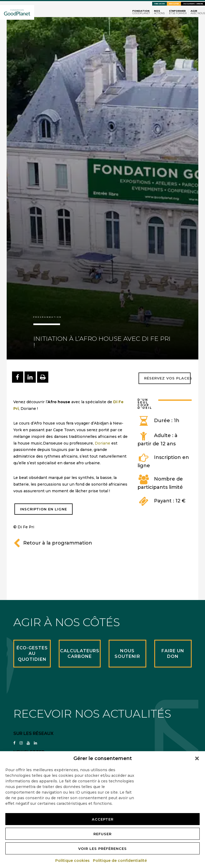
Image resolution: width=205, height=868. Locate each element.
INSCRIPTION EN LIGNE (44, 509)
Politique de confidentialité (120, 861)
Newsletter (174, 4)
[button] (197, 758)
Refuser (102, 834)
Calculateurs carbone (193, 4)
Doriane (102, 443)
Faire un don (159, 4)
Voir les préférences (102, 849)
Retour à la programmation (53, 543)
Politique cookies (73, 861)
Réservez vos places (168, 378)
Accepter (103, 819)
